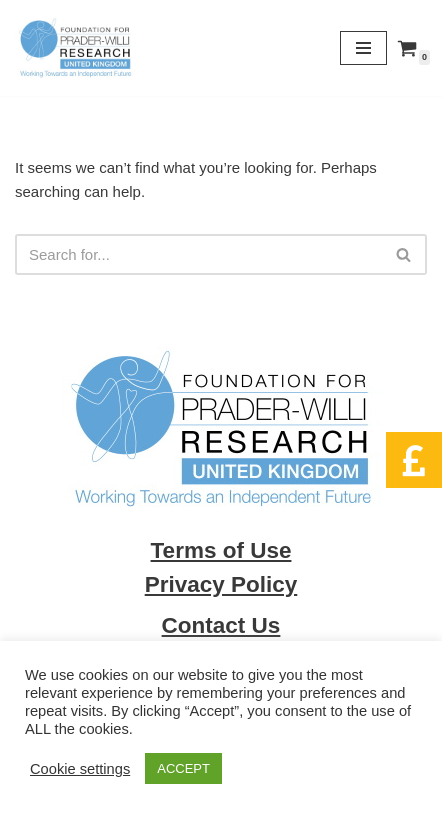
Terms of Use (221, 550)
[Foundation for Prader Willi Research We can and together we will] (75, 48)
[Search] (198, 254)
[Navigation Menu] (363, 48)
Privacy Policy (221, 584)
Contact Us (221, 625)
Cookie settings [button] (80, 769)
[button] (414, 460)
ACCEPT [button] (183, 768)
